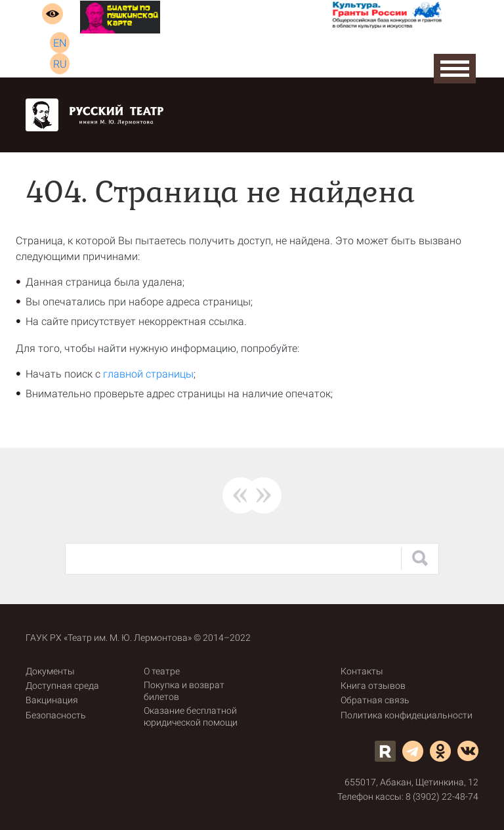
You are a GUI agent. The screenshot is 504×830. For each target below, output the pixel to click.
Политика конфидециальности (407, 715)
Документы (50, 671)
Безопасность (56, 715)
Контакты (362, 671)
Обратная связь (375, 700)
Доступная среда (62, 686)
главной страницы (148, 374)
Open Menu (455, 69)
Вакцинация (52, 700)
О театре (162, 671)
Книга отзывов (373, 686)
